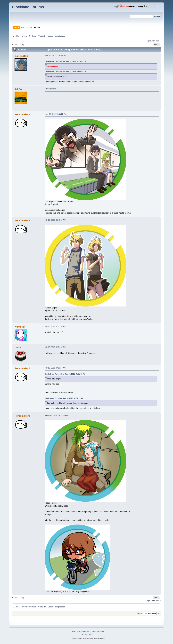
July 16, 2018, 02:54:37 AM (55, 347)
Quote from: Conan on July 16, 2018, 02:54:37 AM (64, 398)
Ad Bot (19, 89)
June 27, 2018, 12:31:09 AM (55, 55)
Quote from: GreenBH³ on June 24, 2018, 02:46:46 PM (66, 72)
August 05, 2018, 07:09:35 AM (56, 415)
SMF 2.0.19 (76, 631)
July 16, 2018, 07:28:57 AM (55, 368)
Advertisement (50, 89)
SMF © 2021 (86, 631)
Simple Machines (98, 631)
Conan (18, 347)
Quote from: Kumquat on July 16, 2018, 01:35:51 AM (65, 374)
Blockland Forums (28, 7)
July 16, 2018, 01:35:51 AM (55, 326)
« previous (151, 41)
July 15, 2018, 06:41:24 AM (55, 220)
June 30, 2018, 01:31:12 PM (55, 114)
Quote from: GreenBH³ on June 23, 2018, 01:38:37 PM (66, 62)
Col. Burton (21, 56)
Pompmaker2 (22, 114)
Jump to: (140, 614)
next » (158, 41)
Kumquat (20, 327)
